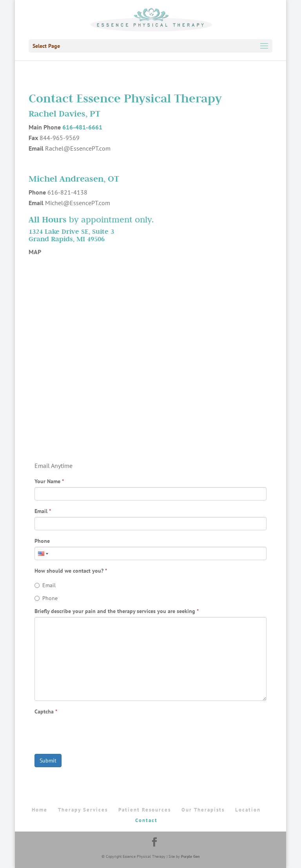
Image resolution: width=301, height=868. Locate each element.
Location (248, 810)
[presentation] (94, 733)
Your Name (49, 481)
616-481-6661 (82, 127)
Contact (146, 820)
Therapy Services (83, 810)
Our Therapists (203, 810)
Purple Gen (190, 856)
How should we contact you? (71, 571)
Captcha (46, 712)
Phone (42, 541)
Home (40, 810)
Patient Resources (145, 810)
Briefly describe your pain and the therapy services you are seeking (117, 611)
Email (43, 511)
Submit (48, 761)
